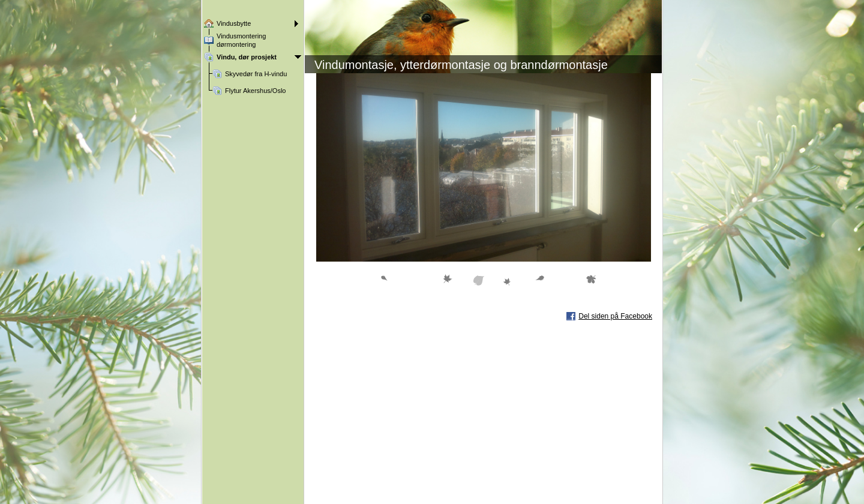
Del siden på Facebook (615, 316)
